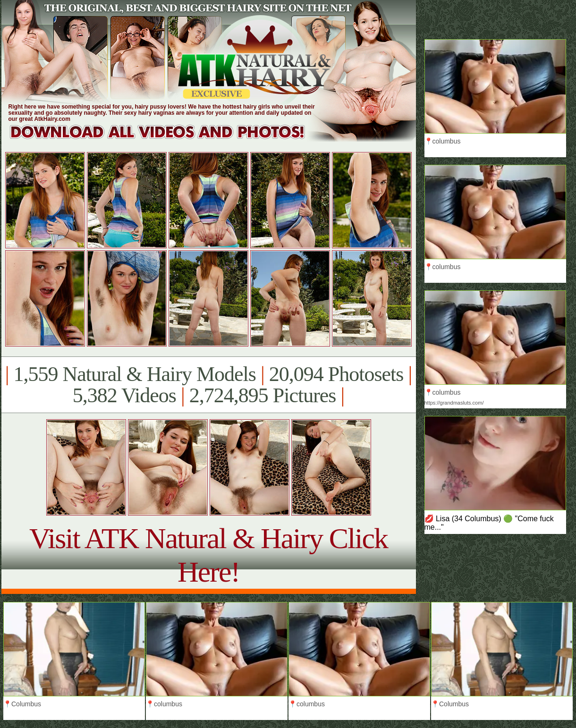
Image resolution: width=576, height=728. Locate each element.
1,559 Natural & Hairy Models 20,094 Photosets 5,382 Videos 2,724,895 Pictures (208, 385)
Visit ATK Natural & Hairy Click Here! (208, 555)
